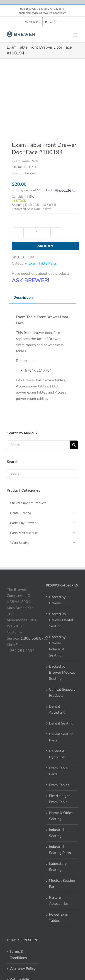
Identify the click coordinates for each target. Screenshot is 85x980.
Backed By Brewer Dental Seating (61, 620)
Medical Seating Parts (62, 884)
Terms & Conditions (18, 955)
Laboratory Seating (58, 867)
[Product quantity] (37, 232)
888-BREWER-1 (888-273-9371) (41, 9)
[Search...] (38, 445)
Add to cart (45, 246)
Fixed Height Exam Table (59, 799)
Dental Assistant (57, 709)
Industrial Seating (57, 833)
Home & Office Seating (61, 816)
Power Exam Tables (59, 918)
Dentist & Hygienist (57, 754)
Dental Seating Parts (61, 737)
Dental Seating (61, 723)
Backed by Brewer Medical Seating (62, 673)
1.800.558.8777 (34, 638)
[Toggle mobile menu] (76, 35)
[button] (45, 190)
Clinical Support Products (62, 693)
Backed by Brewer (57, 600)
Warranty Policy (23, 969)
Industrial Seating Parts (60, 850)
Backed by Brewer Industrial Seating (57, 646)
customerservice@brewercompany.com (42, 13)
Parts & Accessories (59, 901)
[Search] (74, 445)
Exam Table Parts (43, 263)
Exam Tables (59, 785)
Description (23, 298)
